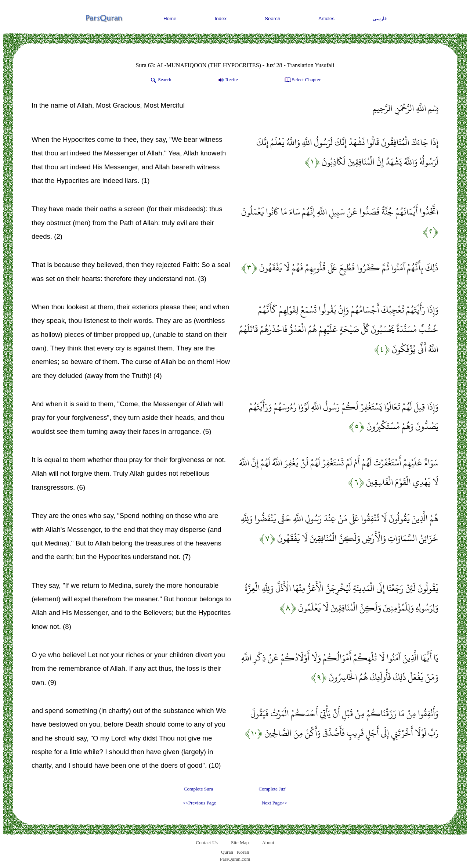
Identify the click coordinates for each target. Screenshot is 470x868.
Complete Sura (199, 789)
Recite (227, 80)
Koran (243, 852)
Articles (326, 19)
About (268, 842)
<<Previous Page (199, 803)
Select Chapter (302, 80)
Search (272, 19)
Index (221, 19)
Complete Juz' (272, 789)
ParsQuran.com (235, 859)
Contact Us (207, 842)
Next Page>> (274, 803)
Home (170, 19)
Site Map (240, 842)
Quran (227, 852)
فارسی (380, 19)
